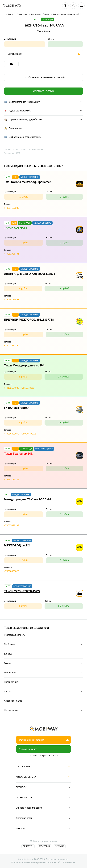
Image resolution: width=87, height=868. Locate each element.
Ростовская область (40, 14)
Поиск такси (22, 14)
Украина (60, 846)
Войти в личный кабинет (43, 740)
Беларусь (28, 846)
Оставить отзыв (43, 91)
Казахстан (44, 846)
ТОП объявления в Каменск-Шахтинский (43, 77)
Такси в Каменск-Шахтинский (66, 14)
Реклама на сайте (28, 749)
